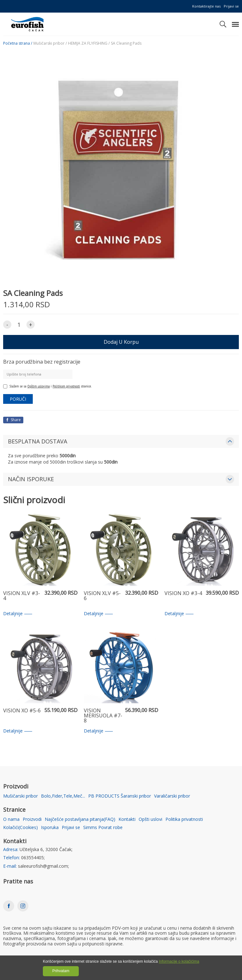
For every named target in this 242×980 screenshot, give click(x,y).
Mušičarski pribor (20, 796)
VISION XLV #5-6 (102, 596)
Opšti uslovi (150, 819)
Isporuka (50, 828)
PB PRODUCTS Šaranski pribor (120, 796)
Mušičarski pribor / (50, 43)
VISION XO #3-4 (183, 594)
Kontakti (127, 819)
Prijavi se (231, 6)
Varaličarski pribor (172, 796)
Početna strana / (18, 43)
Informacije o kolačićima (179, 961)
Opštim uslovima (39, 386)
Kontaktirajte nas (206, 6)
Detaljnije (18, 614)
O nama (11, 819)
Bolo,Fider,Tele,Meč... (63, 796)
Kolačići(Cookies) (20, 828)
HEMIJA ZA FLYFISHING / (89, 43)
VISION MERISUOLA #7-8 (103, 716)
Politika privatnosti (184, 819)
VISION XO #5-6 (22, 711)
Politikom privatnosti (66, 386)
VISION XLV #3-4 (22, 596)
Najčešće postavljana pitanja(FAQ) (80, 819)
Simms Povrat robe (103, 828)
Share (13, 420)
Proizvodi (32, 819)
